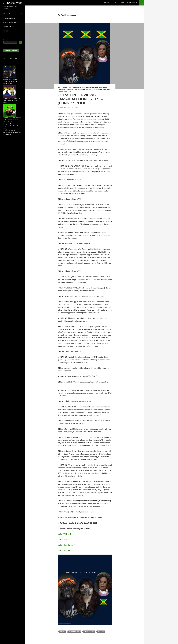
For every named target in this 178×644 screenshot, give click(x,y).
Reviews (83, 89)
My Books (7, 14)
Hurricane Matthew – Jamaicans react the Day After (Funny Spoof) (12, 132)
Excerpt (75, 87)
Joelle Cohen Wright (13, 3)
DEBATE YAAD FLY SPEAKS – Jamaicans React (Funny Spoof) (12, 101)
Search (5, 40)
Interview (96, 87)
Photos (77, 89)
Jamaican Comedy (75, 632)
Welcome (67, 91)
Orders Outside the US (11, 22)
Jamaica (62, 632)
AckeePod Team (132, 3)
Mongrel (101, 632)
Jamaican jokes (89, 632)
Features (82, 87)
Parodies (70, 89)
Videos (60, 91)
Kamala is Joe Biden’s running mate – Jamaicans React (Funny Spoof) (12, 120)
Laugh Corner (119, 3)
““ (65, 534)
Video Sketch (104, 89)
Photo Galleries (9, 27)
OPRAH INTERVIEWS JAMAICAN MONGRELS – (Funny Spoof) (80, 99)
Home (98, 3)
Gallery (89, 87)
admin (76, 108)
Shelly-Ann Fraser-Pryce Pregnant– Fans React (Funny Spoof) (12, 126)
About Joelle (107, 3)
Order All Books (9, 18)
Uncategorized (93, 89)
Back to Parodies (64, 87)
